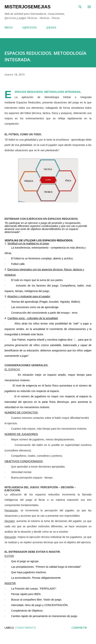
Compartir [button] (79, 628)
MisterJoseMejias (28, 7)
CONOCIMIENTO (26, 628)
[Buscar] (80, 7)
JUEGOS (51, 27)
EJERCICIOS (30, 27)
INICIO (9, 27)
